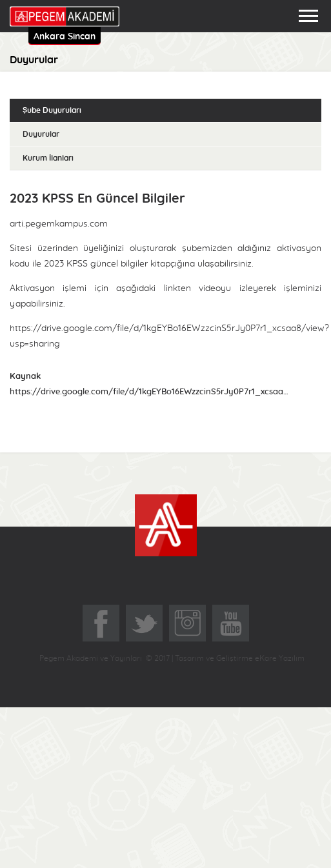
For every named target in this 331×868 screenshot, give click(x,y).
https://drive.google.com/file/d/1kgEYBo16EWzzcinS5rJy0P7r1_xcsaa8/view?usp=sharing (150, 392)
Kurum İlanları (48, 158)
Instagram (187, 623)
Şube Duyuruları (52, 110)
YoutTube (231, 623)
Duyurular (41, 134)
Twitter (144, 623)
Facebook (101, 623)
